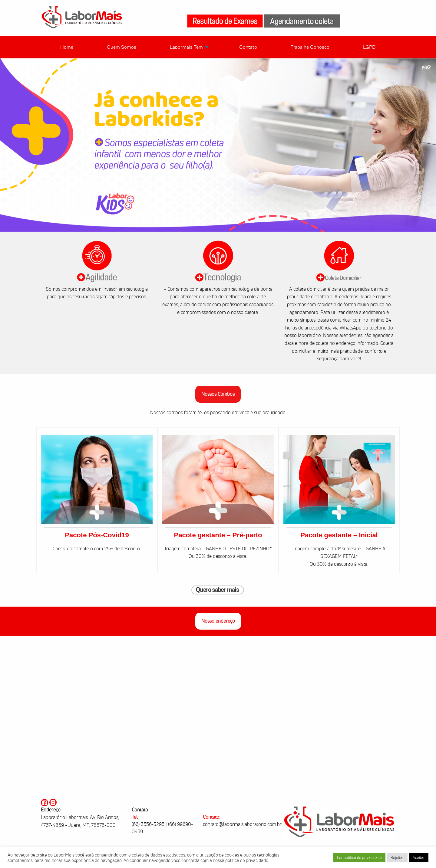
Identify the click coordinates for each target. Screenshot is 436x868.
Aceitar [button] (419, 858)
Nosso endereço (218, 621)
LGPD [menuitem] (369, 47)
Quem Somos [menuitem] (122, 47)
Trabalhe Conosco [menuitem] (310, 47)
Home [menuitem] (67, 47)
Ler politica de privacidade (359, 858)
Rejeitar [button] (397, 858)
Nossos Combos (218, 394)
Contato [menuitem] (248, 47)
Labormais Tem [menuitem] (186, 47)
